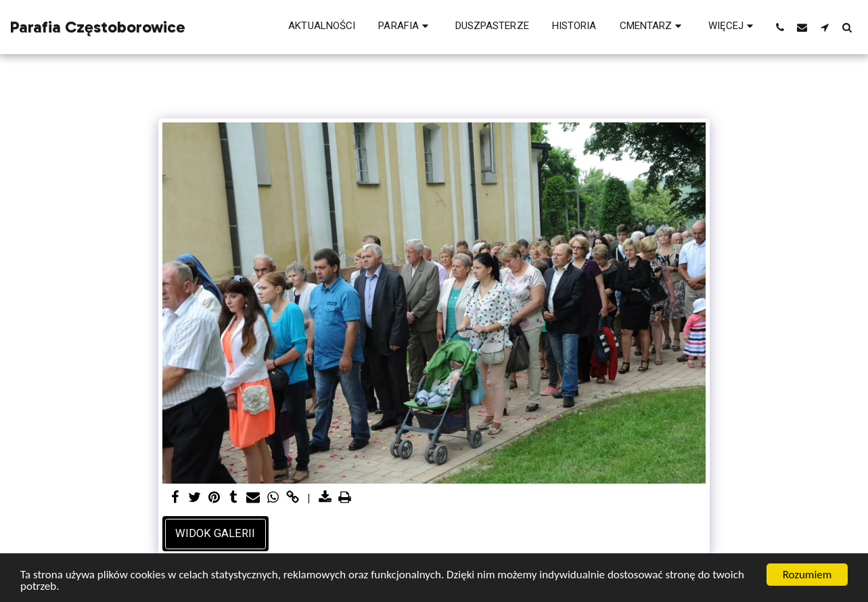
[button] (405, 27)
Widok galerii (215, 533)
